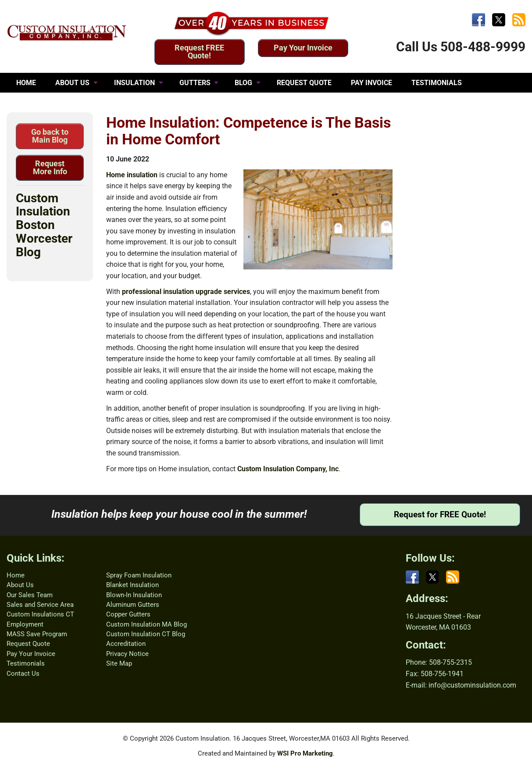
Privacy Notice (127, 654)
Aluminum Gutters (133, 605)
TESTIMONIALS (437, 83)
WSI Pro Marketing (305, 753)
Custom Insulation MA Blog (146, 624)
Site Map (119, 663)
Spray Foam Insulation (139, 575)
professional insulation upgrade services (186, 292)
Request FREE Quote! (199, 52)
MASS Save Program (37, 634)
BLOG (243, 83)
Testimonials (26, 663)
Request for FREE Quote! (440, 514)
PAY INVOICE (371, 83)
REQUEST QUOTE (304, 83)
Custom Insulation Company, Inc (288, 469)
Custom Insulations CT (40, 614)
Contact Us (23, 674)
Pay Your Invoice (303, 48)
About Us (20, 585)
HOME (26, 83)
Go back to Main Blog (50, 136)
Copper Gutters (128, 614)
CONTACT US (37, 102)
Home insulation (132, 175)
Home (16, 575)
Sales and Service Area (40, 605)
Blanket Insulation (132, 585)
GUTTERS (195, 83)
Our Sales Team (30, 595)
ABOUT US (72, 83)
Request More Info (50, 167)
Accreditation (126, 644)
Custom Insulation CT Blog (146, 634)
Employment (25, 624)
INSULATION (134, 83)
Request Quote (28, 644)
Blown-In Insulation (134, 595)
